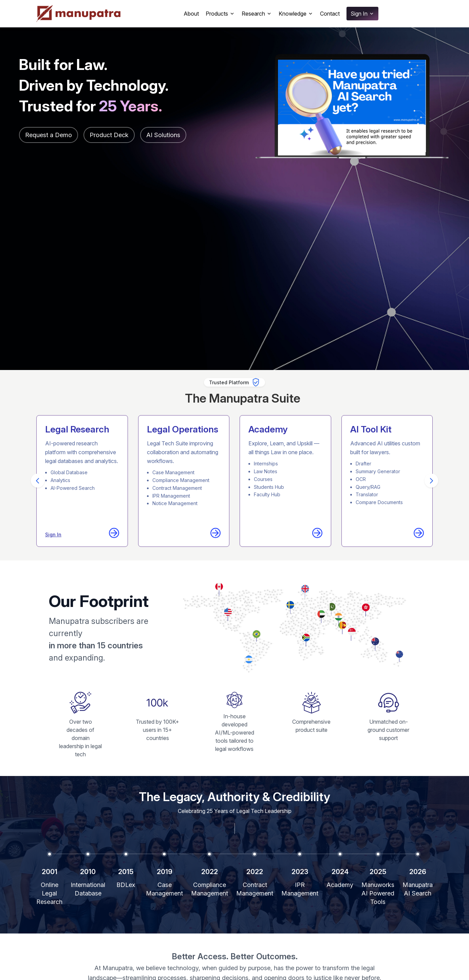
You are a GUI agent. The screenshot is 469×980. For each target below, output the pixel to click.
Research (257, 14)
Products (220, 14)
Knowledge (296, 14)
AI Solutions (163, 135)
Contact (330, 14)
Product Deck (109, 135)
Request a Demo (49, 135)
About (191, 14)
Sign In (362, 14)
